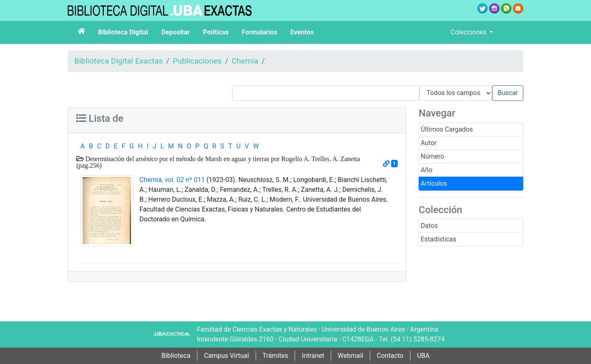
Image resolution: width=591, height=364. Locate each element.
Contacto (390, 356)
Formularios (259, 32)
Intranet (313, 356)
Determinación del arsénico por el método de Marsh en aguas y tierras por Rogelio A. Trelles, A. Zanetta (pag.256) (218, 162)
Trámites (276, 356)
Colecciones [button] (469, 32)
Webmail (350, 356)
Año (426, 170)
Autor (429, 143)
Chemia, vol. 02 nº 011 (172, 180)
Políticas (216, 32)
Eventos (302, 32)
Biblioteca (176, 356)
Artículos (434, 183)
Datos (429, 226)
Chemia (245, 61)
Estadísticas (439, 239)
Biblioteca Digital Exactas (119, 61)
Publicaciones (197, 61)
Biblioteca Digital (123, 32)
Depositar (175, 32)
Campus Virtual (227, 356)
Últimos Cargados (447, 129)
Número (432, 156)
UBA (423, 356)
